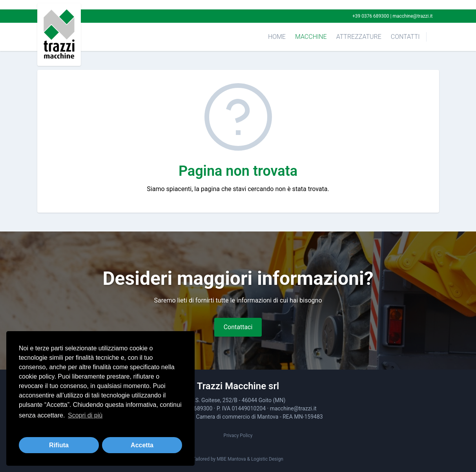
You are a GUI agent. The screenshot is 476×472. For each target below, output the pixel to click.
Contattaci (238, 327)
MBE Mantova (231, 459)
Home (277, 37)
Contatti (405, 37)
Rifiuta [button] (59, 445)
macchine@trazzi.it (412, 16)
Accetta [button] (142, 445)
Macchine (311, 37)
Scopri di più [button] (85, 415)
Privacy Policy (238, 436)
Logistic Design (267, 459)
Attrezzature (359, 37)
